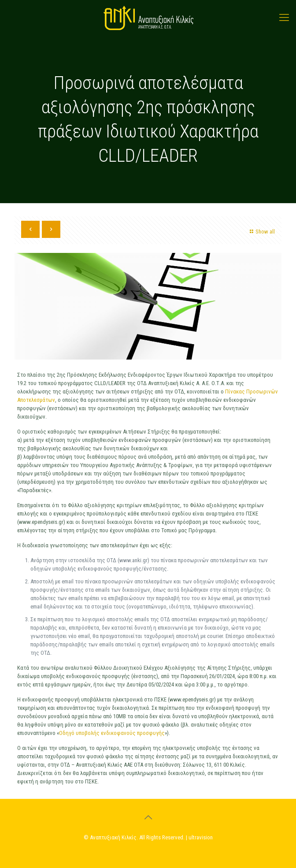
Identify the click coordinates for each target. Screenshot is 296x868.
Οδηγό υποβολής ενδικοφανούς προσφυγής (112, 733)
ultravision (201, 837)
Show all (261, 232)
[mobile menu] (284, 18)
